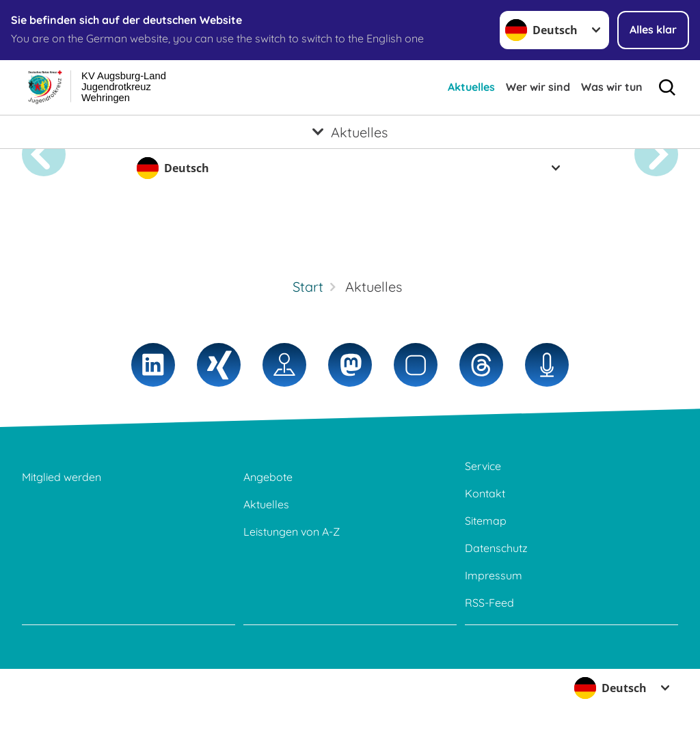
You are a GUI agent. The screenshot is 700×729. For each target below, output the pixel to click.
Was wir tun (612, 87)
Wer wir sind (538, 87)
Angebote (268, 477)
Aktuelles (471, 87)
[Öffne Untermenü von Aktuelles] (350, 132)
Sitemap (486, 521)
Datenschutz (496, 548)
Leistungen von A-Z (292, 532)
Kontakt (485, 493)
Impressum (494, 575)
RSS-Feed (489, 603)
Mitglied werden (62, 477)
